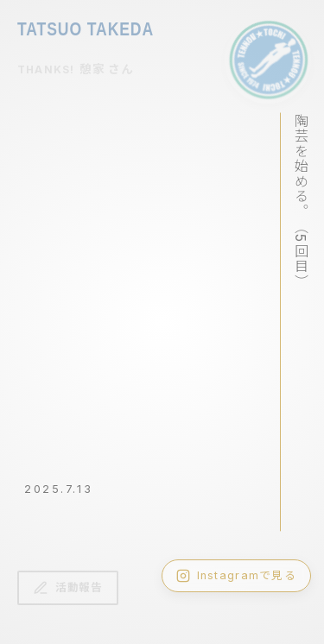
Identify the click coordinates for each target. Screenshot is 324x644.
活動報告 (68, 588)
